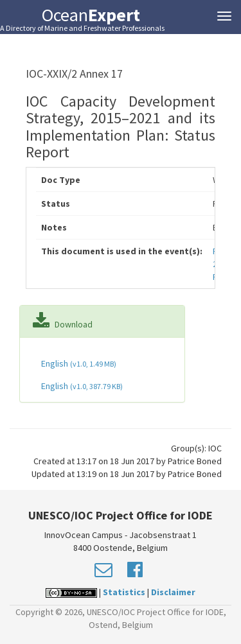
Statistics (124, 592)
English (78, 363)
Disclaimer (173, 592)
